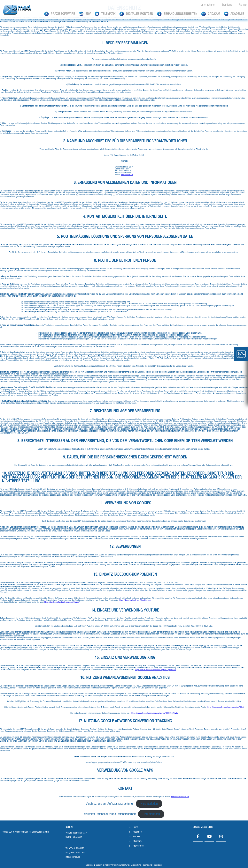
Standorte (227, 5)
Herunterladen (149, 804)
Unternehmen (208, 5)
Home (135, 827)
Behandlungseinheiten (177, 14)
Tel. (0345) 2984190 (75, 848)
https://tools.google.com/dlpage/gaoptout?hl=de (226, 707)
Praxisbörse (138, 846)
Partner (243, 5)
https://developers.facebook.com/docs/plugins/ (62, 602)
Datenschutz (147, 865)
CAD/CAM (211, 14)
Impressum (158, 865)
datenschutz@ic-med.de (180, 797)
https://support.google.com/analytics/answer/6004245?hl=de (155, 713)
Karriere (136, 836)
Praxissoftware (59, 14)
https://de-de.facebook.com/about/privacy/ (135, 600)
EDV (85, 14)
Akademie (234, 14)
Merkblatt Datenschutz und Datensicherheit (110, 814)
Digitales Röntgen (136, 14)
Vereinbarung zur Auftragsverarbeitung (110, 804)
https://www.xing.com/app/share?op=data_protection (155, 670)
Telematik (105, 14)
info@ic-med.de (127, 175)
